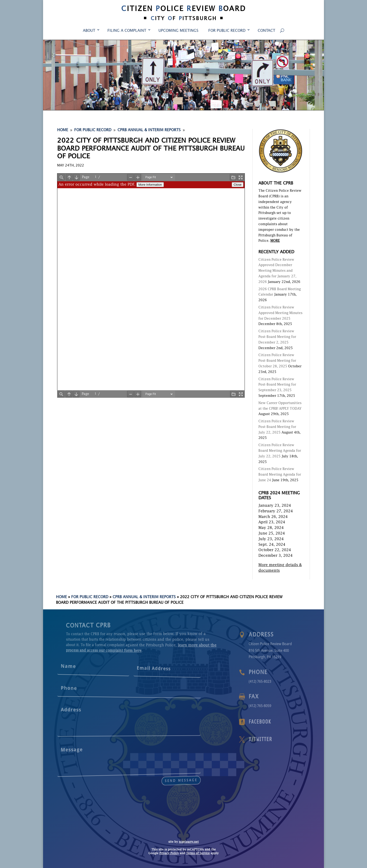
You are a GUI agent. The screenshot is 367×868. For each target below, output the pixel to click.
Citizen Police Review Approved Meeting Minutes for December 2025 (280, 313)
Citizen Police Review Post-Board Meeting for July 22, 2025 (277, 427)
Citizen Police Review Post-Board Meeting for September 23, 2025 (277, 385)
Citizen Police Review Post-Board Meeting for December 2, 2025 (277, 337)
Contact (266, 31)
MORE (275, 241)
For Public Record (227, 31)
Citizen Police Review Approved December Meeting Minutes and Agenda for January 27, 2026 (277, 271)
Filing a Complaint (127, 31)
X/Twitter (271, 739)
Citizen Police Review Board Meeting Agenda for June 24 (280, 475)
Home (61, 597)
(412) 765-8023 (271, 681)
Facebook (271, 722)
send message (148, 775)
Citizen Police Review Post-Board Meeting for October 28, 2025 (277, 361)
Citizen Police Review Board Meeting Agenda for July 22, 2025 (280, 451)
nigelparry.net (189, 842)
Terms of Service (198, 854)
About (89, 31)
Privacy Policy (169, 854)
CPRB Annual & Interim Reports (144, 597)
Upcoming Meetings (178, 31)
